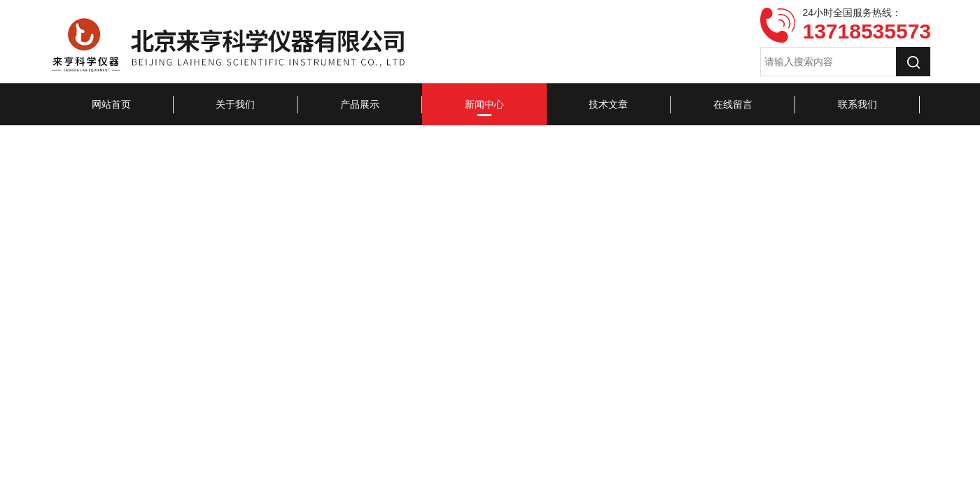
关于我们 (235, 104)
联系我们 (857, 104)
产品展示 (360, 104)
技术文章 (608, 104)
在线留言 (733, 104)
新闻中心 (484, 104)
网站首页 (111, 104)
